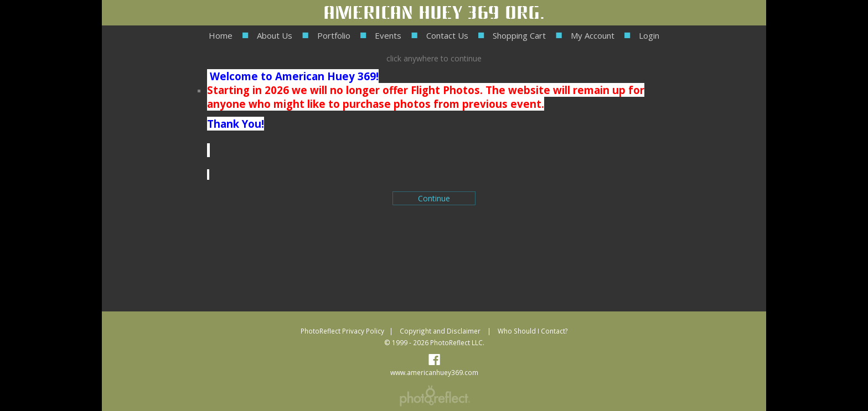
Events (388, 35)
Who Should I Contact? (533, 331)
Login (649, 35)
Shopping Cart (519, 35)
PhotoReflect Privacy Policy (342, 331)
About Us (275, 35)
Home (221, 35)
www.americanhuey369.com (434, 372)
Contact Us (447, 35)
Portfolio (334, 35)
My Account (593, 35)
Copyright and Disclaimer (441, 331)
